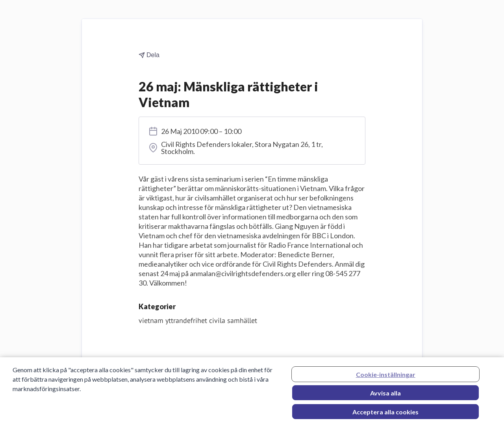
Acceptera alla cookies (385, 413)
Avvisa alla (385, 394)
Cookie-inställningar (386, 376)
